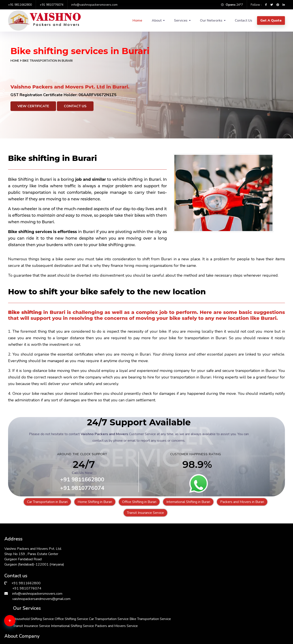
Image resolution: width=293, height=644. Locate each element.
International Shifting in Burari (188, 502)
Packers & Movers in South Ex (240, 614)
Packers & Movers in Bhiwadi (98, 629)
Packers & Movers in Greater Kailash (33, 629)
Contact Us (244, 20)
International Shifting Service (139, 574)
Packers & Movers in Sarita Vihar (171, 619)
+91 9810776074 (52, 5)
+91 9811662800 (20, 5)
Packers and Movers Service (139, 581)
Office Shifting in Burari (139, 502)
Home (137, 20)
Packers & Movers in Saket (96, 614)
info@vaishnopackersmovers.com (94, 5)
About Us (202, 545)
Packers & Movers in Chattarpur (170, 624)
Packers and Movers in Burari (242, 502)
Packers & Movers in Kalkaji (167, 608)
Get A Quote (271, 20)
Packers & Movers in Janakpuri (28, 614)
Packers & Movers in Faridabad (29, 624)
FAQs (199, 566)
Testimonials (204, 572)
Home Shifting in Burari (95, 502)
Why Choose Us (207, 559)
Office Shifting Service (175, 546)
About (157, 20)
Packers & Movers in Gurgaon (239, 629)
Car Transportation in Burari (47, 502)
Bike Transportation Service (138, 560)
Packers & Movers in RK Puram (241, 608)
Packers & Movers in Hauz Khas (29, 608)
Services (181, 20)
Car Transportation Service (137, 553)
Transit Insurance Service (145, 513)
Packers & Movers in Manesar (169, 614)
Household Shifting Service (137, 546)
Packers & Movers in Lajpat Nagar (172, 629)
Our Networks (211, 20)
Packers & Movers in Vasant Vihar (31, 619)
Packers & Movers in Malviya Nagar (103, 624)
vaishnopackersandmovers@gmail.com (41, 596)
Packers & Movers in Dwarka (239, 619)
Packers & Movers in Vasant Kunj (101, 619)
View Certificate (33, 106)
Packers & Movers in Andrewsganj (102, 608)
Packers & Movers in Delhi (237, 624)
